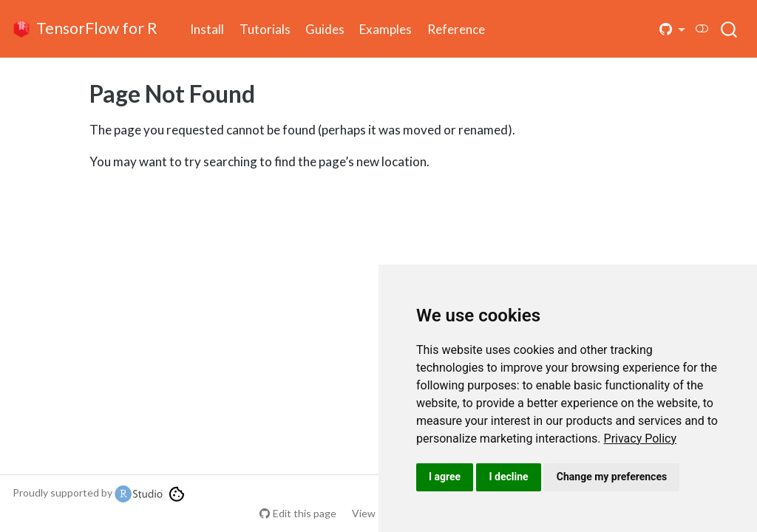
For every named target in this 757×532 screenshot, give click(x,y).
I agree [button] (445, 477)
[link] (641, 439)
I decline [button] (508, 477)
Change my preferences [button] (612, 477)
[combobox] (730, 29)
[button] (673, 29)
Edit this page (305, 513)
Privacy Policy (641, 439)
